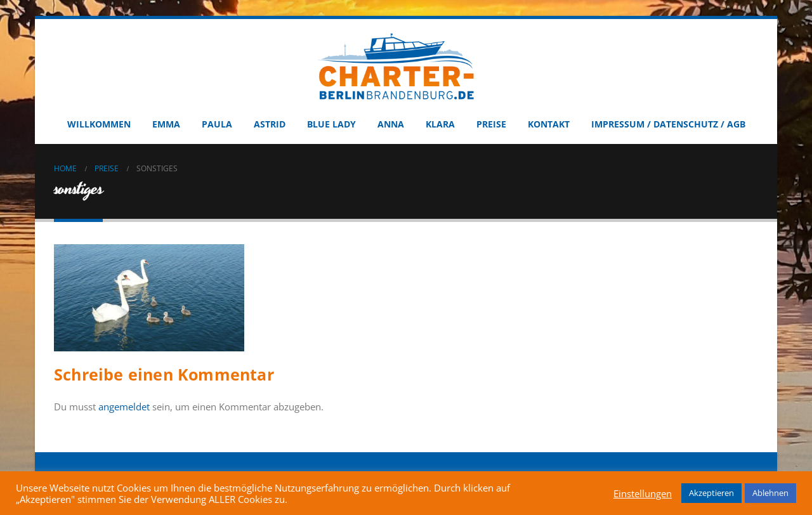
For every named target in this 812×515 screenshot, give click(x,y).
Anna (391, 124)
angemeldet (124, 407)
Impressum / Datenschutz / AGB (668, 124)
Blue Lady (331, 124)
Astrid (270, 124)
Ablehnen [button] (770, 493)
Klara (440, 124)
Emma (166, 124)
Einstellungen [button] (643, 493)
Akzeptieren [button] (711, 493)
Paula (217, 124)
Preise (491, 124)
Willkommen (99, 124)
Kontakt (549, 124)
